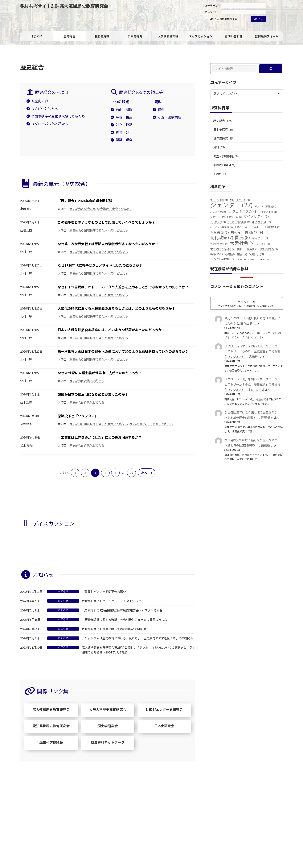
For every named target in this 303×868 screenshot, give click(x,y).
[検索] (271, 69)
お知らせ (63, 591)
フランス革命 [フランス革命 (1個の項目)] (268, 212)
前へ (64, 473)
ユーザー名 (211, 6)
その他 (218, 174)
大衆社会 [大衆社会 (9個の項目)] (242, 243)
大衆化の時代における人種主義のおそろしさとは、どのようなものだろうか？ (116, 308)
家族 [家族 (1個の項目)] (241, 249)
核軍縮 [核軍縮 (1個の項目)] (253, 260)
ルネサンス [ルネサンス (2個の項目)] (261, 222)
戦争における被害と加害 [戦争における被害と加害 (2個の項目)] (229, 254)
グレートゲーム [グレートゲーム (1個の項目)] (240, 200)
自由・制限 (124, 110)
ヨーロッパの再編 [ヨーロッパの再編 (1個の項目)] (239, 222)
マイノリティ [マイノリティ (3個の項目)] (256, 217)
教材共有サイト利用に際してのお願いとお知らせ (114, 629)
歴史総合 (219, 121)
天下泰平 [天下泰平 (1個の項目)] (263, 244)
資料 (161, 110)
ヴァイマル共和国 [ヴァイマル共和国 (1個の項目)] (222, 227)
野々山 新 (246, 323)
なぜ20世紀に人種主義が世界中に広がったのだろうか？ (100, 373)
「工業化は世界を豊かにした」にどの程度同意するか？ (100, 437)
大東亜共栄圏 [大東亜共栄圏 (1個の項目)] (219, 244)
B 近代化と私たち (45, 109)
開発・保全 (124, 140)
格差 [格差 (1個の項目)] (264, 260)
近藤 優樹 (267, 418)
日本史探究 (221, 130)
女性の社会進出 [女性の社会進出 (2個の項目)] (223, 249)
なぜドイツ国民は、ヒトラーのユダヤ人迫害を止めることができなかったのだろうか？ (123, 287)
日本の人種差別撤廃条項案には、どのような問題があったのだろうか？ (111, 330)
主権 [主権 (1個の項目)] (258, 227)
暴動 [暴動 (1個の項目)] (241, 260)
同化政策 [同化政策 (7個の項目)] (222, 238)
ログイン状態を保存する (221, 19)
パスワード (211, 12)
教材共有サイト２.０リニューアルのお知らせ (111, 601)
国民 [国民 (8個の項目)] (242, 238)
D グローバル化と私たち (50, 124)
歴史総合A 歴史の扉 (83, 209)
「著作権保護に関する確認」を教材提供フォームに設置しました (124, 620)
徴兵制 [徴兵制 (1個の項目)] (253, 249)
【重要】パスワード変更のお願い (104, 592)
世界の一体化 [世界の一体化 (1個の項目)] (243, 227)
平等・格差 (124, 117)
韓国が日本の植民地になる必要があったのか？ (93, 394)
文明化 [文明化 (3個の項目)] (256, 254)
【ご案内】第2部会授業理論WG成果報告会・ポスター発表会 (122, 610)
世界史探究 (221, 138)
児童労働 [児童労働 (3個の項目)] (220, 233)
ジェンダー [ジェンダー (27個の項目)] (232, 205)
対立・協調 (124, 125)
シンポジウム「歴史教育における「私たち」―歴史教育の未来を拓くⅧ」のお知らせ (138, 638)
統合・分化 (124, 132)
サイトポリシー (33, 794)
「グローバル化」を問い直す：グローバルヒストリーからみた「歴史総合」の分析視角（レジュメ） (252, 351)
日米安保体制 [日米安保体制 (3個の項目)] (223, 259)
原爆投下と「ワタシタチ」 (78, 416)
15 (131, 473)
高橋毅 (253, 357)
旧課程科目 (221, 165)
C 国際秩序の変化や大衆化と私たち (58, 116)
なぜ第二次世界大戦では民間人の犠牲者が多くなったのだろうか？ (108, 244)
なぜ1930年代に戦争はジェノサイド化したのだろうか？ (100, 265)
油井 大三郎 (256, 390)
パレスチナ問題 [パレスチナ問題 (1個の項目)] (220, 212)
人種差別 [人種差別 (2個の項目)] (272, 227)
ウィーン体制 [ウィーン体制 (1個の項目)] (219, 200)
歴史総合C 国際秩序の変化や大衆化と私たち (99, 230)
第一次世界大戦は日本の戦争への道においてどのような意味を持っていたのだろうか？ (123, 351)
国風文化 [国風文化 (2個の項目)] (260, 238)
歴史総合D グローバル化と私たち (151, 424)
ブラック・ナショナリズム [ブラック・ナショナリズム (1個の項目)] (226, 217)
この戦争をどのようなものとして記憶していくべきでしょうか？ (106, 222)
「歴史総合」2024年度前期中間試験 (85, 201)
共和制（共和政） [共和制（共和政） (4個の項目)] (247, 232)
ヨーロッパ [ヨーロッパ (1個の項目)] (218, 222)
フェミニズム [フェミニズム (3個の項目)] (245, 212)
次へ (147, 473)
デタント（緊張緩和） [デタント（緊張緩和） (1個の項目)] (268, 207)
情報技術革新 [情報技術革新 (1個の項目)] (269, 249)
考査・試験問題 (169, 117)
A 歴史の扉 (40, 101)
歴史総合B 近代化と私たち (114, 209)
